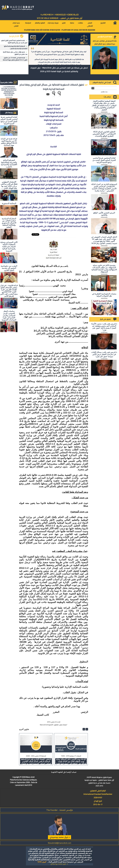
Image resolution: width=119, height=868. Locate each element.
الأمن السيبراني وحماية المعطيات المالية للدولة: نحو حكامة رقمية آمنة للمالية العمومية (9, 247)
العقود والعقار (40, 23)
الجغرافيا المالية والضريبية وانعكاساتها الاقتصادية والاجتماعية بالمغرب (16, 47)
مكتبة (72, 23)
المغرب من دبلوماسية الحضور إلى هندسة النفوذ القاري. (9, 268)
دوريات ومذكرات (53, 23)
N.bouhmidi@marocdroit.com (59, 843)
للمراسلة (28, 23)
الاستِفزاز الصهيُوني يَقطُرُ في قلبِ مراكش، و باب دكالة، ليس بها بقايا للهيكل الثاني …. (9, 185)
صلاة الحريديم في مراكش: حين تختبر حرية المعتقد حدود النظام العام (105, 42)
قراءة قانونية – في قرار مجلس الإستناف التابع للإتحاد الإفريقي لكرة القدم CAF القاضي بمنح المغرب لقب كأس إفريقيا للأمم (9, 291)
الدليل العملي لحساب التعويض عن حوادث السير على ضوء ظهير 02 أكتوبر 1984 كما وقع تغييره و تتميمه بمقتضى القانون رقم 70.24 (104, 240)
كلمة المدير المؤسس (105, 37)
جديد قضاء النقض (16, 24)
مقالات (80, 23)
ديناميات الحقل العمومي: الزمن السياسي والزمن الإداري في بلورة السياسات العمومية (9, 315)
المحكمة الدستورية (9, 203)
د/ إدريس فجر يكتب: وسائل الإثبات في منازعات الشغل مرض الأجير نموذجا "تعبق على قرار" (104, 354)
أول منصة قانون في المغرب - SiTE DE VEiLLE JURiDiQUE (60, 18)
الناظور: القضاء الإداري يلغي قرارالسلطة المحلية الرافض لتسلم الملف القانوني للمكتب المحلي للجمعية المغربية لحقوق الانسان (36, 761)
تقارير (64, 23)
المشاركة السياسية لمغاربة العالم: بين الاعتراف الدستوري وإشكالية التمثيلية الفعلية (9, 223)
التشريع (103, 23)
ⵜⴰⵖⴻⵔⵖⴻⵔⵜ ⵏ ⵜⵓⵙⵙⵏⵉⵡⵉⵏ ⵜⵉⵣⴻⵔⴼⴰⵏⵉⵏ (59, 15)
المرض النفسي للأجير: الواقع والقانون (104, 214)
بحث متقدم (104, 92)
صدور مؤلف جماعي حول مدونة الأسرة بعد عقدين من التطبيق (15, 53)
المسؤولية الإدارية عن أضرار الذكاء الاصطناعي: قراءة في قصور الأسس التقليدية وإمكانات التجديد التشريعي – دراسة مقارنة (104, 187)
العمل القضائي (90, 24)
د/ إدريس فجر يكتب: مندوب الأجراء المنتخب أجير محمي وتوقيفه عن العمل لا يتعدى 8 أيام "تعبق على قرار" (104, 327)
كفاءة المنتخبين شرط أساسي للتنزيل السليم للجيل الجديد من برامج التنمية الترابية (14, 42)
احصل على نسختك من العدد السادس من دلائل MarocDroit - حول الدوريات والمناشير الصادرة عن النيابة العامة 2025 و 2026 (59, 70)
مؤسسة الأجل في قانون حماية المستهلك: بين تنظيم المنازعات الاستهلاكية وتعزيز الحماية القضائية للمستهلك (104, 269)
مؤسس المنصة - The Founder (60, 810)
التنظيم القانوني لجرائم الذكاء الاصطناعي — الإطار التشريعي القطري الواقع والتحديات (104, 134)
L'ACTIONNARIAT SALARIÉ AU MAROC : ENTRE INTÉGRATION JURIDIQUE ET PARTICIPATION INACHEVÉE (9, 91)
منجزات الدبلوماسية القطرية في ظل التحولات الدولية (104, 295)
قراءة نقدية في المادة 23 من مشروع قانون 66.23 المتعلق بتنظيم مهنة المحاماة (15, 59)
